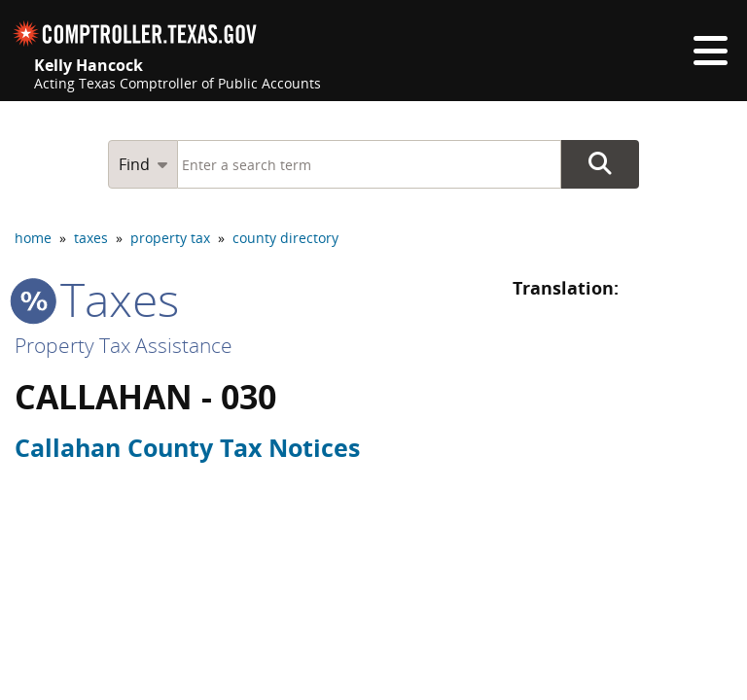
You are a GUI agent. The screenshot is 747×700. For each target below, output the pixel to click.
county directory (285, 238)
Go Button (600, 164)
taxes (91, 238)
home (33, 238)
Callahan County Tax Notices (187, 447)
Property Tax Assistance (124, 345)
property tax (170, 238)
